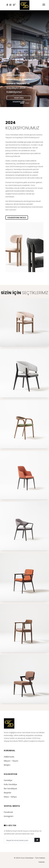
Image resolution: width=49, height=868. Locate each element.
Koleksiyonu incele (17, 218)
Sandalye (8, 780)
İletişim (7, 765)
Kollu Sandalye (10, 784)
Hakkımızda (9, 757)
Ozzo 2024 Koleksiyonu (19, 98)
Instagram (9, 816)
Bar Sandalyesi (10, 789)
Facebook (8, 812)
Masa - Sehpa (10, 797)
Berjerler (8, 793)
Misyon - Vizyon (11, 761)
